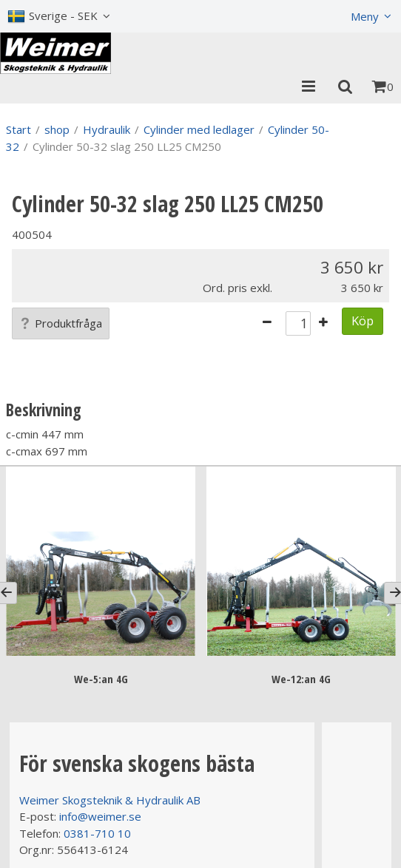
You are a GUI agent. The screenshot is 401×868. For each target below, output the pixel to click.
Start (18, 129)
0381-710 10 (97, 833)
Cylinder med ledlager (199, 129)
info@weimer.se (100, 816)
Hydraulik (107, 129)
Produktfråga (61, 323)
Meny (365, 16)
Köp (363, 321)
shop (57, 129)
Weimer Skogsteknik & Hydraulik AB (110, 800)
